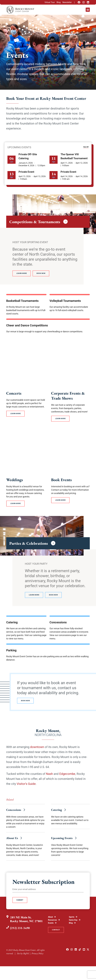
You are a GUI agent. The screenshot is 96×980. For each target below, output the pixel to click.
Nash (49, 776)
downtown (37, 749)
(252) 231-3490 (20, 933)
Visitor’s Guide (26, 786)
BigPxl (26, 960)
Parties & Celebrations (29, 544)
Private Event (26, 172)
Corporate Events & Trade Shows (68, 396)
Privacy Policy (37, 960)
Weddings (15, 481)
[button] (88, 10)
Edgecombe (67, 776)
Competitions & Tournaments (35, 222)
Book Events (61, 481)
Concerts (14, 394)
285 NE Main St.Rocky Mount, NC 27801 (27, 924)
